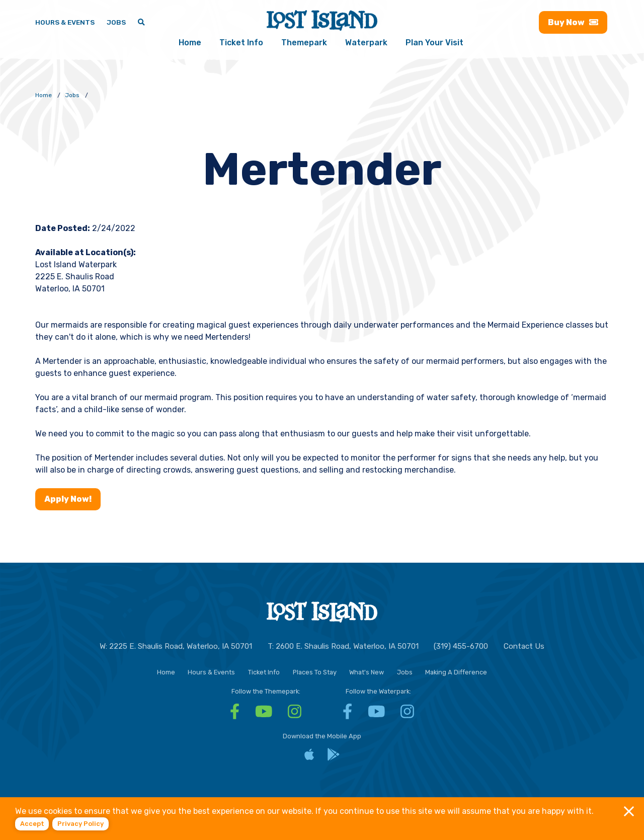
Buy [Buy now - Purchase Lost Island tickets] (573, 23)
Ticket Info (241, 43)
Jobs (405, 672)
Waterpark (366, 43)
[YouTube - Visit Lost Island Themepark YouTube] (264, 715)
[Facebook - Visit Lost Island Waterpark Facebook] (347, 715)
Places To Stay (315, 672)
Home (190, 43)
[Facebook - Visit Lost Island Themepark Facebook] (235, 715)
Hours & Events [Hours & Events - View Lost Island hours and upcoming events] (65, 22)
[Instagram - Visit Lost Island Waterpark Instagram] (407, 715)
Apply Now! (68, 499)
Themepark (304, 43)
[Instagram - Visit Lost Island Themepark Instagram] (295, 715)
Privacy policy (80, 824)
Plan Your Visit (434, 43)
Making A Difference (456, 672)
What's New (367, 672)
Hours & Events (211, 672)
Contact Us (524, 646)
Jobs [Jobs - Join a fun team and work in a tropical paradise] (116, 22)
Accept (32, 824)
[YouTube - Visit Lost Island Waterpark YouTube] (377, 715)
